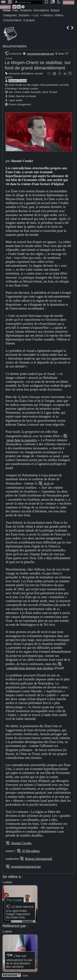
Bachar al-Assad (26, 96)
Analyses (26, 10)
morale (39, 73)
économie (14, 73)
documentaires (15, 46)
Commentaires (12, 20)
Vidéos (59, 15)
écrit (47, 483)
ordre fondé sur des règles (24, 85)
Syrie (45, 92)
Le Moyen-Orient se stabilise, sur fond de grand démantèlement (38, 65)
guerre (9, 77)
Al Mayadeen (31, 851)
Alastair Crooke (18, 81)
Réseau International (39, 859)
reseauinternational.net (40, 54)
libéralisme (27, 73)
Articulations (41, 10)
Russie (53, 92)
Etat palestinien (49, 85)
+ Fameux (47, 15)
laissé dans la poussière (22, 440)
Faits (15, 10)
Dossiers (24, 15)
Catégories (10, 15)
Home (7, 10)
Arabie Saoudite (32, 92)
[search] (28, 2)
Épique (55, 10)
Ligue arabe (16, 100)
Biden (12, 96)
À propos (29, 20)
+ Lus (35, 15)
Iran (11, 92)
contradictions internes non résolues (30, 668)
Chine (18, 92)
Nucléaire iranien (28, 89)
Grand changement (20, 104)
